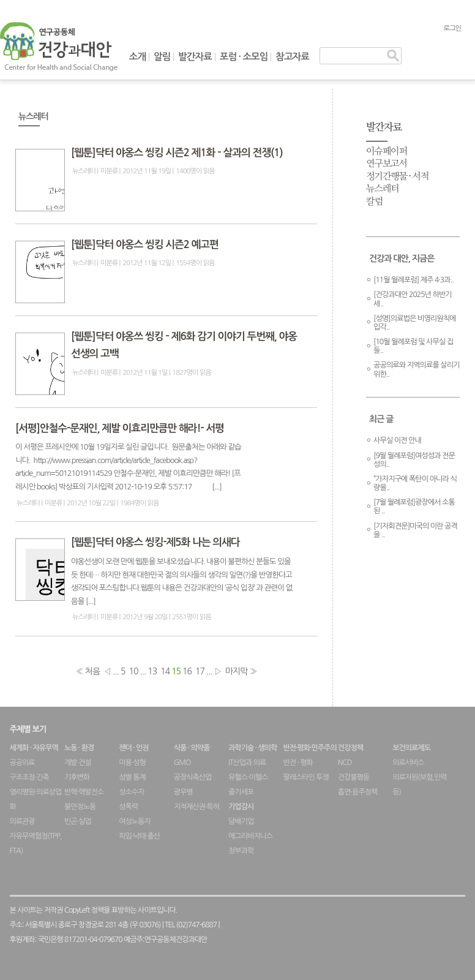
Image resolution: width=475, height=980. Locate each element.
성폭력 (128, 807)
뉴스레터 (84, 171)
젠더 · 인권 (133, 748)
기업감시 (241, 807)
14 (165, 671)
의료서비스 (408, 763)
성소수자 (131, 792)
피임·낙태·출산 (139, 836)
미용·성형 (132, 763)
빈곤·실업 (78, 821)
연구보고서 (387, 164)
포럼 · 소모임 (244, 57)
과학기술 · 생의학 (252, 748)
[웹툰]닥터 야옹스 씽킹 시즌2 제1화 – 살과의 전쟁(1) (177, 153)
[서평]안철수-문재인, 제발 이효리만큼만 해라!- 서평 (120, 428)
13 (152, 671)
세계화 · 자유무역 (34, 748)
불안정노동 (80, 807)
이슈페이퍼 (387, 152)
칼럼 (374, 202)
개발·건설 (78, 763)
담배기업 (241, 821)
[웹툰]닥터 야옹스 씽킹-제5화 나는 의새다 (155, 542)
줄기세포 (241, 792)
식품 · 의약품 (192, 748)
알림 (162, 57)
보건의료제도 (411, 748)
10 (133, 671)
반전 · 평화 (297, 763)
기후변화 (77, 777)
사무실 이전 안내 (397, 440)
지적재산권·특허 (196, 807)
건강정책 (350, 748)
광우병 (183, 792)
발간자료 (195, 57)
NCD (345, 763)
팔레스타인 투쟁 (305, 777)
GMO (182, 763)
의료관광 (22, 821)
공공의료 (22, 763)
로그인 (452, 28)
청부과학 (241, 851)
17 (200, 671)
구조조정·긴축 (29, 777)
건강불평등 (353, 777)
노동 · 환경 (79, 748)
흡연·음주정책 (357, 792)
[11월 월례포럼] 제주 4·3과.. (413, 280)
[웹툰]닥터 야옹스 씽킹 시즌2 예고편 (145, 245)
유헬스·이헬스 (248, 777)
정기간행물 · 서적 (397, 177)
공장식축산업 (193, 777)
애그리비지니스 (250, 836)
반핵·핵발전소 (84, 792)
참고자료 (292, 57)
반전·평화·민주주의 (309, 748)
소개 (137, 57)
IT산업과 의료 (247, 763)
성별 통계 (132, 777)
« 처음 (88, 671)
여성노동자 (134, 821)
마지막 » (241, 671)
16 (187, 671)
